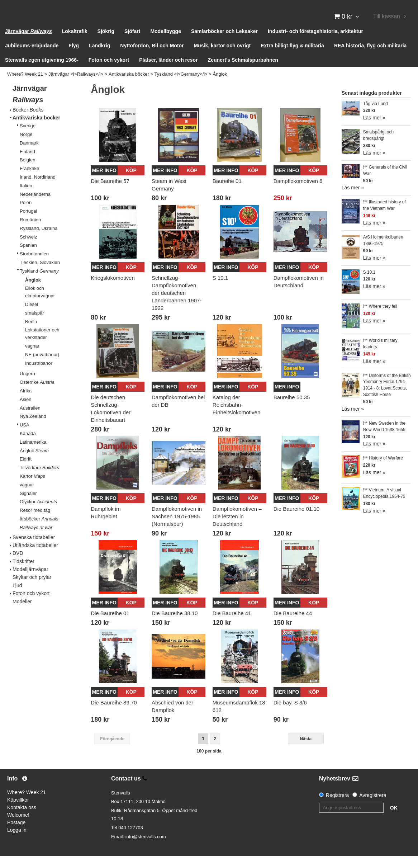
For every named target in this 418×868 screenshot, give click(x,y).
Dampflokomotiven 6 (298, 192)
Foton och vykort (109, 72)
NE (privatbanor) (42, 366)
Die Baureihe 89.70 (114, 714)
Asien (26, 411)
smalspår (35, 324)
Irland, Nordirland (38, 189)
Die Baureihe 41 (232, 625)
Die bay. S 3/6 (290, 714)
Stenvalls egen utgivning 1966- (42, 72)
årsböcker (39, 530)
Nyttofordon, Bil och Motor (152, 57)
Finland (27, 163)
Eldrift (26, 471)
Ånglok (220, 86)
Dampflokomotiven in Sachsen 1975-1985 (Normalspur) (177, 528)
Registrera (338, 807)
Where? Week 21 (25, 86)
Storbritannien (34, 266)
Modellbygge (166, 43)
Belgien (27, 172)
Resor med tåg (35, 522)
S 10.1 (220, 289)
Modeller (22, 613)
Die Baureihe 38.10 (175, 625)
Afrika (26, 403)
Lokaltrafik (75, 43)
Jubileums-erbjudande (32, 57)
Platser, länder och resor (168, 72)
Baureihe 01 (227, 192)
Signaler (28, 505)
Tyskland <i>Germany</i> (181, 86)
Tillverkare (39, 479)
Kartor (32, 488)
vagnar (32, 358)
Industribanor (39, 375)
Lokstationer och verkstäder (42, 345)
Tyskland (39, 282)
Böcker (28, 121)
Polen (26, 214)
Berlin (31, 333)
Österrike (37, 394)
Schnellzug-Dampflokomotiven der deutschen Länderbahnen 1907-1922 (177, 304)
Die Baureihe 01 (110, 625)
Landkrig (99, 57)
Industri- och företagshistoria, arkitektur (315, 43)
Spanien (28, 257)
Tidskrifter (23, 573)
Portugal (28, 223)
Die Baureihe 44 (293, 625)
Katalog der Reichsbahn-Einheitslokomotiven (236, 416)
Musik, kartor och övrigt (222, 57)
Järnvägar (28, 43)
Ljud (17, 597)
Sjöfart (132, 43)
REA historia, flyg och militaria (370, 57)
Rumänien (30, 232)
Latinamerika (33, 454)
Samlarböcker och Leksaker (224, 43)
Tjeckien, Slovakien (40, 274)
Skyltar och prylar (32, 589)
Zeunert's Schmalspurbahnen (243, 72)
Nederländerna (35, 206)
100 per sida (209, 763)
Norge (26, 146)
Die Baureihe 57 (110, 192)
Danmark (29, 154)
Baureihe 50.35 (292, 409)
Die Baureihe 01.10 (296, 521)
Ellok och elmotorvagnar (40, 304)
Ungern (27, 385)
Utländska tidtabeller (35, 557)
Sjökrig (106, 43)
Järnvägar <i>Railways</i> (76, 86)
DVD (18, 565)
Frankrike (29, 180)
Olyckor (38, 513)
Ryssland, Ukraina (39, 240)
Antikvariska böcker (129, 86)
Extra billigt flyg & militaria (292, 57)
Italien (26, 197)
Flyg (74, 57)
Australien (30, 419)
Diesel (32, 316)
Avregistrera (373, 807)
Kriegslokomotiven (113, 289)
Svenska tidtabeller (34, 549)
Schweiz (28, 248)
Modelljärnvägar (30, 581)
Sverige (28, 138)
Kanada (28, 445)
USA (25, 437)
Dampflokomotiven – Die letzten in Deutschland (237, 528)
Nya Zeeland (33, 428)
